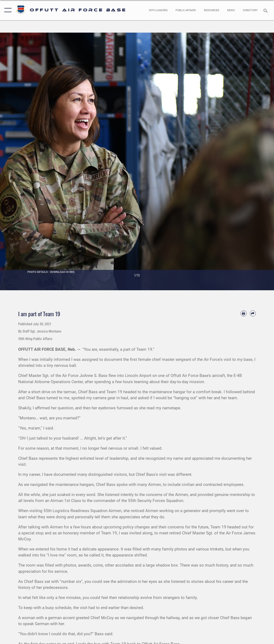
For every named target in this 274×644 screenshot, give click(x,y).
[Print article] (244, 313)
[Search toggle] (266, 10)
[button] (7, 10)
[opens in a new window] (250, 10)
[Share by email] (253, 313)
